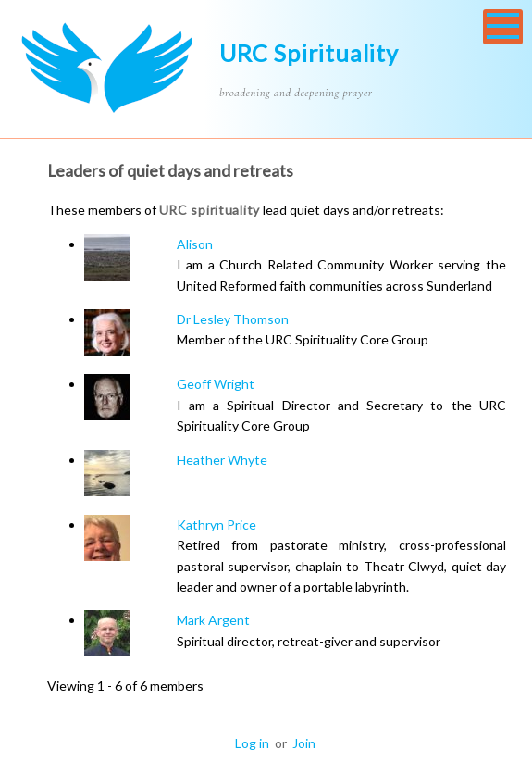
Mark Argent (213, 620)
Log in (252, 743)
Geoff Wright (216, 384)
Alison (195, 244)
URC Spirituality (309, 53)
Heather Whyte (222, 460)
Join (304, 743)
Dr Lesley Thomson (233, 319)
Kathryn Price (217, 525)
